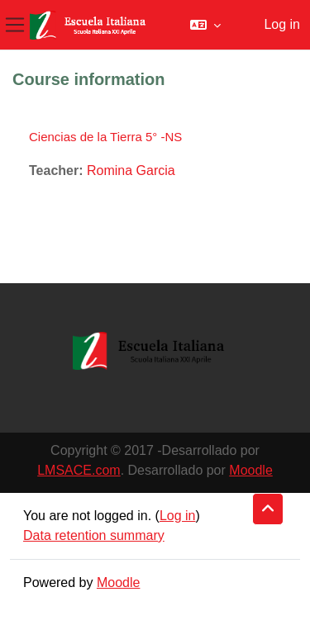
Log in (282, 24)
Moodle (250, 470)
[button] (205, 25)
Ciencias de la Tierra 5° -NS (105, 137)
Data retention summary (94, 535)
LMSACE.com (79, 470)
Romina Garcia (131, 170)
